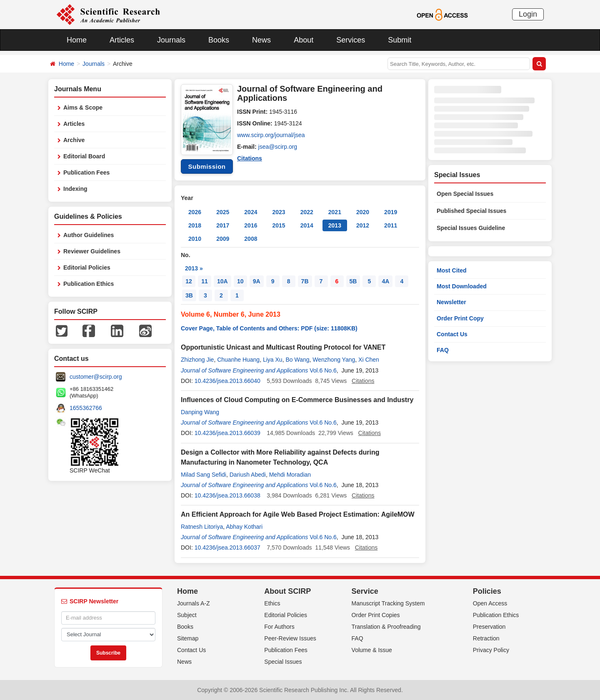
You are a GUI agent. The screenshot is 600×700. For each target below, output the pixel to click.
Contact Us (452, 334)
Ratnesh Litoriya (202, 527)
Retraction (486, 638)
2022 (307, 212)
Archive (74, 140)
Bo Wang (297, 360)
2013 (335, 225)
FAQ (443, 350)
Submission (207, 166)
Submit (400, 40)
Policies (487, 591)
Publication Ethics (89, 284)
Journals (171, 40)
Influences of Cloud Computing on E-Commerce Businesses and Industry (297, 400)
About (304, 40)
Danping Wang (200, 412)
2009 (223, 239)
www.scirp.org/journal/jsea (271, 135)
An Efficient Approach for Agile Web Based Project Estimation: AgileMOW (298, 514)
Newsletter (451, 302)
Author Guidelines (89, 235)
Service (365, 591)
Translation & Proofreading (386, 627)
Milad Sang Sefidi (204, 475)
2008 (251, 239)
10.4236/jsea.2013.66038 (227, 495)
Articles (122, 40)
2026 (195, 212)
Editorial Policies (87, 267)
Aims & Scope (83, 107)
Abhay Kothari (244, 527)
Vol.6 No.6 (323, 370)
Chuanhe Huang (238, 360)
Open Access (490, 603)
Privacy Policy (491, 650)
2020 (363, 212)
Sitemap (188, 638)
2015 (279, 225)
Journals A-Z (194, 603)
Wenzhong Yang (334, 360)
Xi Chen (369, 360)
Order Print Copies (376, 615)
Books (219, 40)
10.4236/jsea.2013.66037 (227, 547)
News (261, 40)
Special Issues (283, 662)
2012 (363, 225)
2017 (223, 225)
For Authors (279, 627)
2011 (391, 225)
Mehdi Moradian (290, 475)
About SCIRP (287, 591)
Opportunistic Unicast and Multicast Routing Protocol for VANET (283, 347)
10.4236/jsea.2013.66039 (227, 433)
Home (77, 40)
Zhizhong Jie (197, 360)
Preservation (489, 627)
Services (351, 40)
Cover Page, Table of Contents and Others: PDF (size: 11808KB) (269, 328)
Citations (250, 158)
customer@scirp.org (96, 377)
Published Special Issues (471, 211)
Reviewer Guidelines (92, 251)
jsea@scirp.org (278, 147)
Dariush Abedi (248, 475)
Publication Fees (86, 172)
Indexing (75, 189)
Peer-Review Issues (290, 638)
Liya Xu (273, 360)
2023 (279, 212)
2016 (251, 225)
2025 (223, 212)
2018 (195, 225)
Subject (187, 615)
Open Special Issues (465, 194)
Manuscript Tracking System (388, 603)
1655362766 (86, 408)
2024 (251, 212)
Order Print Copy (460, 318)
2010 (195, 239)
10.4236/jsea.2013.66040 (227, 381)
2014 (307, 225)
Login (528, 14)
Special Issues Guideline (471, 228)
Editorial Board (84, 156)
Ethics (272, 603)
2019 (391, 212)
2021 (335, 212)
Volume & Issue (372, 650)
